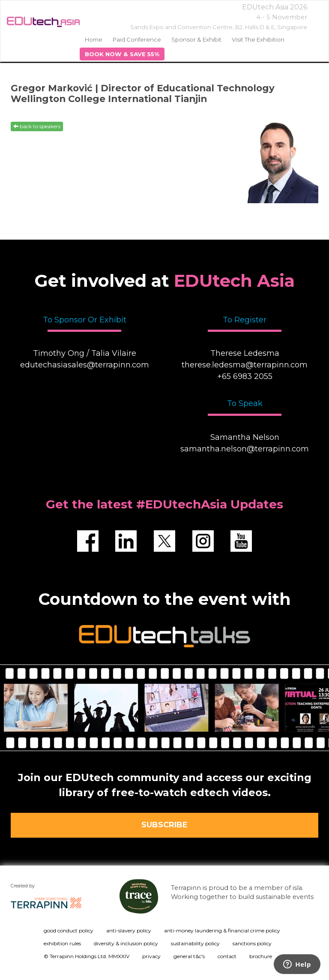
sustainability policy (195, 943)
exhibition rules (62, 943)
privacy (151, 956)
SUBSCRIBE (164, 825)
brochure (261, 956)
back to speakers (37, 126)
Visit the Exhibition (258, 39)
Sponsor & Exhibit (196, 39)
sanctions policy (252, 943)
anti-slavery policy (129, 930)
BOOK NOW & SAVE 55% (122, 54)
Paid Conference (137, 39)
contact (227, 956)
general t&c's (189, 956)
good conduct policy (69, 930)
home (94, 39)
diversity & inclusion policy (126, 943)
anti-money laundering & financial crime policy (222, 930)
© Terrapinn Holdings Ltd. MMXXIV (87, 956)
